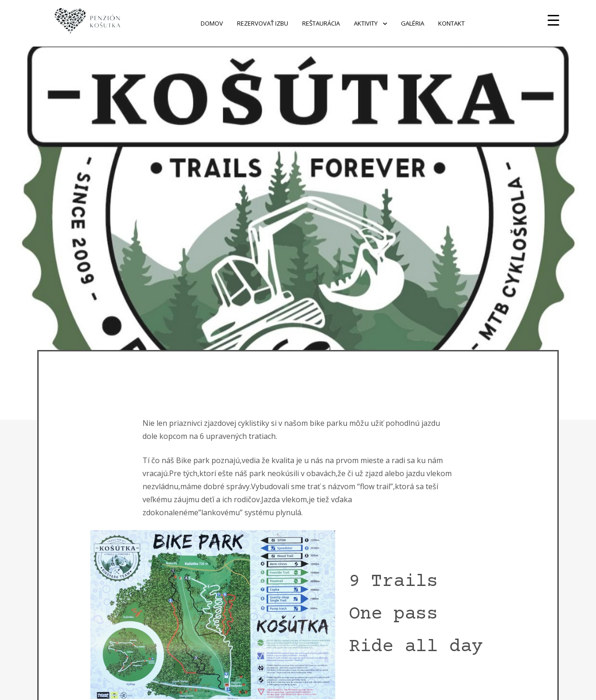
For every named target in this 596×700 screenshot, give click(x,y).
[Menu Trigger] (553, 20)
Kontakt (451, 23)
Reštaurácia (321, 23)
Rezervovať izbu (263, 23)
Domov (212, 23)
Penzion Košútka (152, 23)
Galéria (413, 23)
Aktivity (366, 23)
